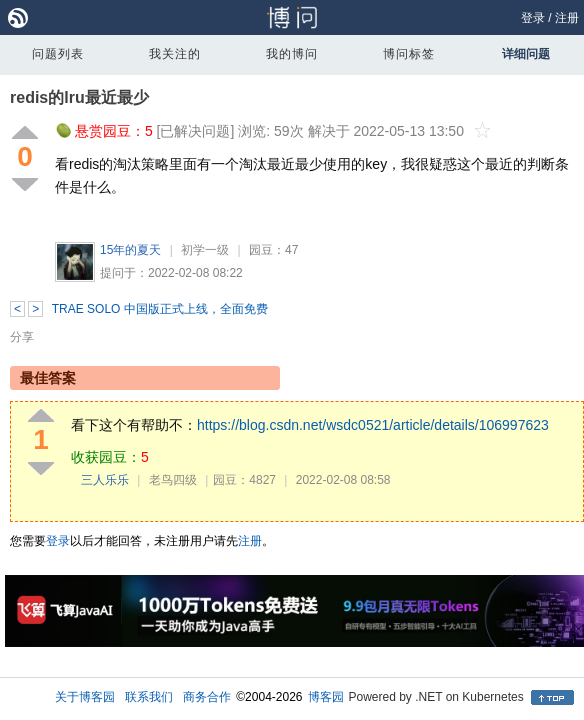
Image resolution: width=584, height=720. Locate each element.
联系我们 (149, 697)
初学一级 (205, 250)
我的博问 (292, 54)
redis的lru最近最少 (79, 97)
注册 (567, 18)
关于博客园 (85, 697)
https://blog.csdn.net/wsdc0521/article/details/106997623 (373, 425)
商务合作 (207, 697)
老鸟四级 (173, 480)
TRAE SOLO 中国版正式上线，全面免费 (160, 309)
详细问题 (526, 54)
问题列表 (58, 54)
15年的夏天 (130, 250)
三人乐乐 (105, 480)
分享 (22, 337)
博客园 (326, 697)
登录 (533, 18)
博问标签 (409, 54)
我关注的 (175, 54)
